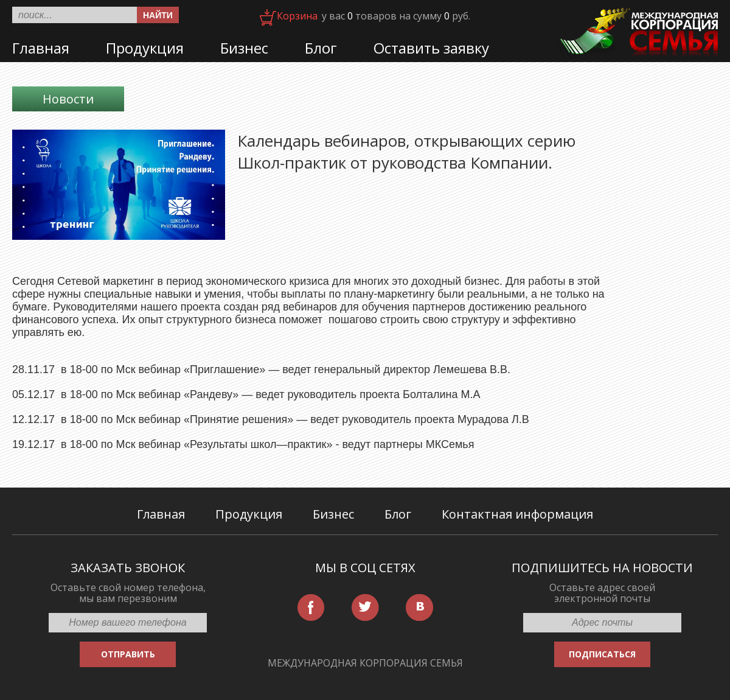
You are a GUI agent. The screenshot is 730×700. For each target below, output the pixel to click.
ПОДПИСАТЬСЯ (602, 654)
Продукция (145, 48)
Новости (68, 99)
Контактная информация (517, 514)
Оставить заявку (431, 48)
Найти (158, 15)
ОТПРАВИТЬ (128, 654)
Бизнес (244, 48)
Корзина (297, 16)
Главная (41, 48)
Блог (321, 48)
